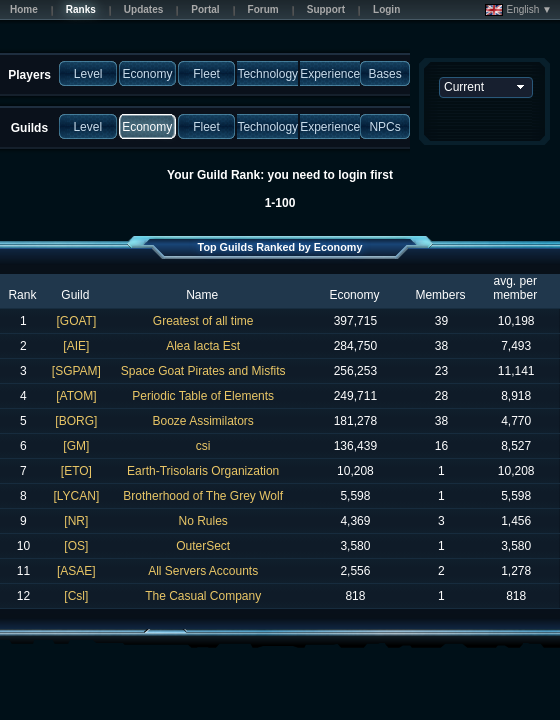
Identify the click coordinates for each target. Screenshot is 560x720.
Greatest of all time (203, 321)
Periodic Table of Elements (203, 396)
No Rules (202, 521)
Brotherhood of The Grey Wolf (203, 496)
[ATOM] (76, 396)
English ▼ (518, 10)
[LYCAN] (76, 496)
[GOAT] (76, 321)
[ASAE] (76, 571)
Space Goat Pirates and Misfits (203, 371)
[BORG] (76, 421)
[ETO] (76, 471)
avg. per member (515, 288)
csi (203, 446)
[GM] (76, 446)
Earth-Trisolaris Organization (203, 471)
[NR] (76, 521)
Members (440, 295)
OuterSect (203, 546)
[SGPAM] (76, 371)
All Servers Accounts (203, 571)
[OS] (76, 546)
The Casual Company (203, 596)
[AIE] (76, 346)
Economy (354, 295)
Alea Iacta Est (203, 346)
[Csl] (76, 596)
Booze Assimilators (202, 421)
